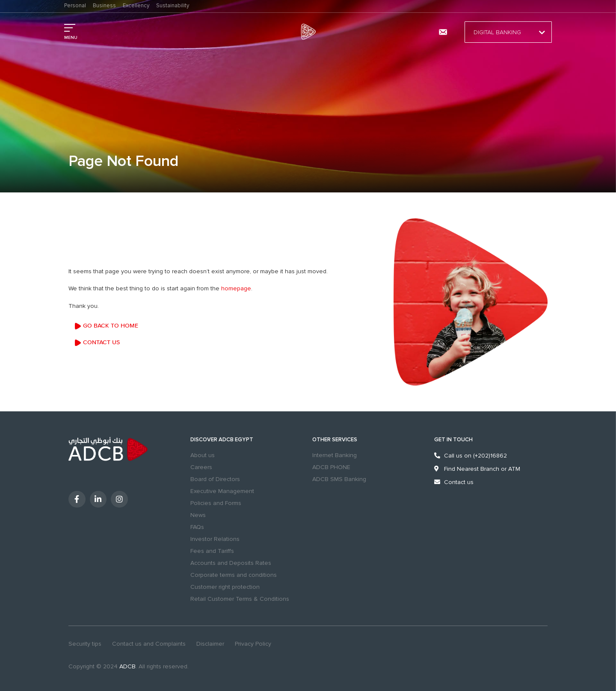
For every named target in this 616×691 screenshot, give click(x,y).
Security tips (85, 644)
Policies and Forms (216, 503)
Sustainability (173, 6)
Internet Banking (335, 455)
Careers (201, 467)
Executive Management (222, 491)
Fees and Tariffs (212, 551)
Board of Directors (215, 479)
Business (104, 6)
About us (203, 455)
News (198, 515)
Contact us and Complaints (149, 644)
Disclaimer (210, 644)
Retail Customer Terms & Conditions (240, 599)
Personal (75, 6)
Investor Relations (215, 539)
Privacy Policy (253, 644)
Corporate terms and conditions (234, 575)
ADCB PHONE (331, 467)
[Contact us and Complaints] (443, 32)
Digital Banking (508, 32)
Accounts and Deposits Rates (231, 563)
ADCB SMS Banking (339, 479)
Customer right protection (225, 587)
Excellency (136, 6)
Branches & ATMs (420, 32)
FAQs (197, 527)
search (394, 32)
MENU (71, 38)
